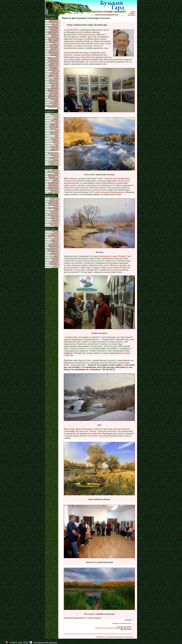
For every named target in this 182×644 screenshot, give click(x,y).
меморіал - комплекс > (54, 193)
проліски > (58, 130)
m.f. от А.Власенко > (55, 223)
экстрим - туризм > (55, 200)
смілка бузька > (56, 142)
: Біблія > (132, 13)
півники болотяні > (55, 134)
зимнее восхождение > (54, 203)
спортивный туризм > (55, 205)
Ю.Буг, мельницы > (55, 45)
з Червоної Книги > (55, 155)
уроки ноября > (56, 261)
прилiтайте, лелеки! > (55, 65)
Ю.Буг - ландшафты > (55, 40)
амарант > (58, 117)
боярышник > (57, 119)
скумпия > (58, 145)
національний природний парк (110, 15)
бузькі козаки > (57, 170)
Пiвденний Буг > (56, 84)
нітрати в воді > (56, 71)
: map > (133, 11)
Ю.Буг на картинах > (55, 47)
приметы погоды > (55, 63)
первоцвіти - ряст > (55, 129)
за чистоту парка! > (55, 73)
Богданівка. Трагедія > (54, 183)
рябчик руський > (56, 139)
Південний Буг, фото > (54, 34)
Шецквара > (57, 210)
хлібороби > (57, 173)
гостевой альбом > (55, 218)
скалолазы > (57, 206)
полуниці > (58, 137)
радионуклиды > (56, 88)
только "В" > (57, 266)
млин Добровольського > (54, 106)
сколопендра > (57, 160)
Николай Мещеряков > (55, 208)
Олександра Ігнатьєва (86, 34)
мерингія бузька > (56, 124)
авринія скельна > (56, 114)
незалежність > (57, 243)
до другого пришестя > (54, 215)
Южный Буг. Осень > (55, 42)
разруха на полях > (55, 254)
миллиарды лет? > (56, 68)
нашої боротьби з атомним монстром (85, 54)
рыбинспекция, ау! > (55, 75)
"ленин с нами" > (56, 239)
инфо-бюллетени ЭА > (54, 91)
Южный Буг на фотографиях (113, 628)
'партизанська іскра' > (55, 185)
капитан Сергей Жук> (55, 94)
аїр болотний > (57, 116)
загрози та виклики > (55, 83)
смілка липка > (57, 140)
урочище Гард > (56, 25)
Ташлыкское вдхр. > (55, 60)
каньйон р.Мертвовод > (54, 32)
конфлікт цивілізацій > (54, 246)
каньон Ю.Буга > (56, 35)
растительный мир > (55, 22)
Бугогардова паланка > (54, 172)
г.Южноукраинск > (56, 99)
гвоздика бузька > (56, 120)
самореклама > (57, 104)
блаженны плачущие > (54, 175)
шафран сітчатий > (55, 150)
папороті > (58, 135)
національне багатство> (54, 249)
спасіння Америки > (55, 248)
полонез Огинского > (55, 262)
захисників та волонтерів (99, 436)
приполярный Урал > (55, 201)
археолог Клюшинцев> (54, 98)
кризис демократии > (55, 244)
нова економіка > (56, 253)
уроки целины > (56, 267)
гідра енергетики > (56, 55)
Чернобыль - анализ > (55, 76)
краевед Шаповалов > (55, 96)
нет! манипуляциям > (55, 53)
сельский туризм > (55, 198)
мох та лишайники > (55, 127)
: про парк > (131, 15)
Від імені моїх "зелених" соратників (92, 431)
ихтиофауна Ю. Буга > (55, 162)
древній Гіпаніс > (56, 37)
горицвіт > (58, 122)
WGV (14, 643)
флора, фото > (57, 157)
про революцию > (56, 257)
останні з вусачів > (55, 163)
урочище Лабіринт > (55, 29)
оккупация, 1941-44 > (55, 178)
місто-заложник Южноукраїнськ (110, 192)
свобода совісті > (56, 241)
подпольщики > (56, 181)
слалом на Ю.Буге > (55, 211)
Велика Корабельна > (55, 27)
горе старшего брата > (55, 236)
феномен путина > (56, 234)
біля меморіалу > (56, 191)
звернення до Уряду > (55, 52)
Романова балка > (56, 30)
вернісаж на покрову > (54, 39)
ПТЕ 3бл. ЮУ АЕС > (55, 50)
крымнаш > (58, 238)
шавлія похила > (56, 148)
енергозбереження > (55, 103)
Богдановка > (57, 180)
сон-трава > (58, 143)
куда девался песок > (55, 70)
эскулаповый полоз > (55, 165)
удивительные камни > (54, 58)
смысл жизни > (56, 231)
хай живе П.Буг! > (56, 48)
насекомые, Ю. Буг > (55, 158)
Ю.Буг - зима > (57, 43)
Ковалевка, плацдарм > (54, 188)
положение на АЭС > (55, 81)
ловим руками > (56, 219)
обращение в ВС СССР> (54, 89)
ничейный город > (56, 264)
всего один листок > (55, 66)
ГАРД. (68, 355)
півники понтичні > (55, 132)
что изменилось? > (55, 93)
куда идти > (58, 256)
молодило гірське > (55, 125)
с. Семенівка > (57, 101)
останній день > (56, 259)
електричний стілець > (54, 251)
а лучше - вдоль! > (56, 86)
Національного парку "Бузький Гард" (115, 256)
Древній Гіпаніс (126, 629)
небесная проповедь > (54, 61)
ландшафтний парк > (55, 20)
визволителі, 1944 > (55, 190)
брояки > (58, 57)
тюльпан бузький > (55, 147)
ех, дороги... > (57, 226)
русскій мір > (57, 233)
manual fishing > (56, 221)
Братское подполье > (55, 186)
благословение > (56, 216)
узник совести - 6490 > (55, 177)
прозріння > (57, 78)
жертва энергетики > (55, 80)
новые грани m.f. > (56, 224)
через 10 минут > (56, 213)
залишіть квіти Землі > (54, 153)
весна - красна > (56, 24)
